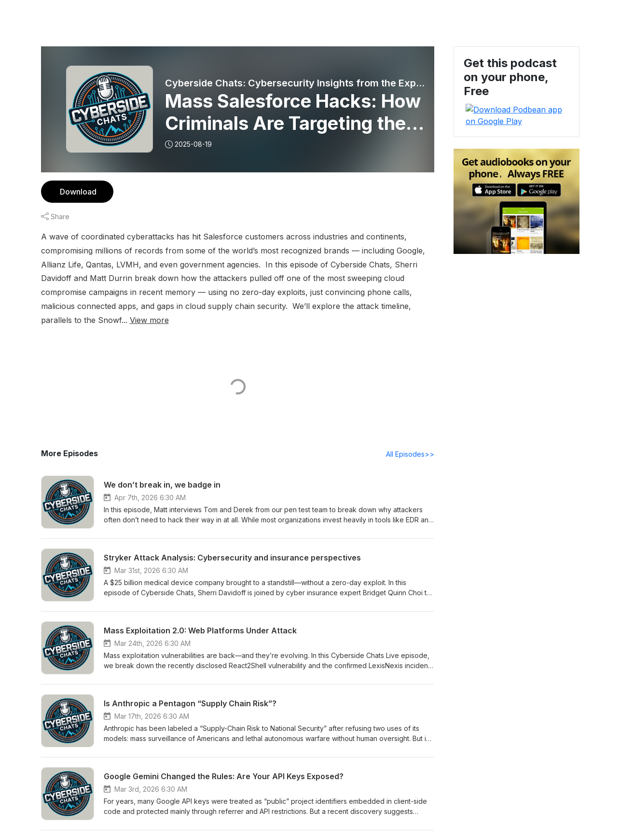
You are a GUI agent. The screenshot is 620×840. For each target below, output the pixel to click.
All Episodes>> (411, 440)
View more (286, 306)
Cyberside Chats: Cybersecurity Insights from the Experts (297, 83)
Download (77, 191)
